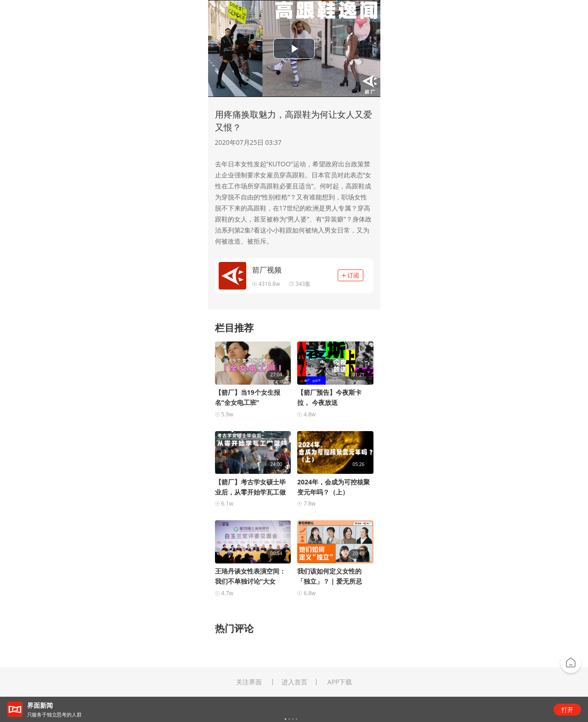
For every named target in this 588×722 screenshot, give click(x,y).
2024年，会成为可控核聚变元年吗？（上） (334, 487)
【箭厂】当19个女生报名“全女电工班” (248, 397)
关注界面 (249, 682)
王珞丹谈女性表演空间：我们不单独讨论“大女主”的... (250, 577)
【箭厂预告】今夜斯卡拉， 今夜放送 (329, 397)
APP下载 (340, 682)
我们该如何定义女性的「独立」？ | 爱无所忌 (330, 576)
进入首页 (294, 682)
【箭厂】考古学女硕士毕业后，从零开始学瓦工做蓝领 (250, 487)
